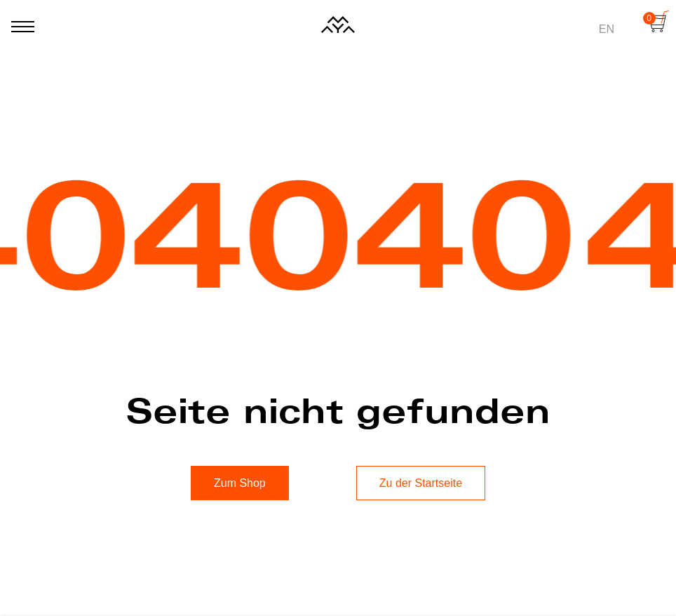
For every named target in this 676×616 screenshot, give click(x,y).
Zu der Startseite (421, 483)
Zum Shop (240, 483)
